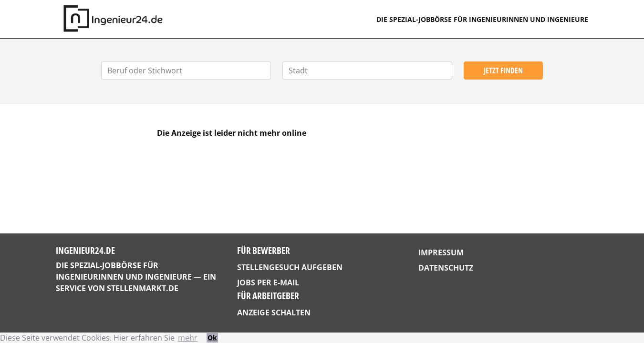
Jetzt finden (503, 71)
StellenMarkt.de (143, 288)
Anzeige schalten (274, 313)
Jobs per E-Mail (268, 282)
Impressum (441, 252)
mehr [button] (188, 338)
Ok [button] (212, 338)
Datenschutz (446, 268)
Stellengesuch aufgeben (290, 267)
